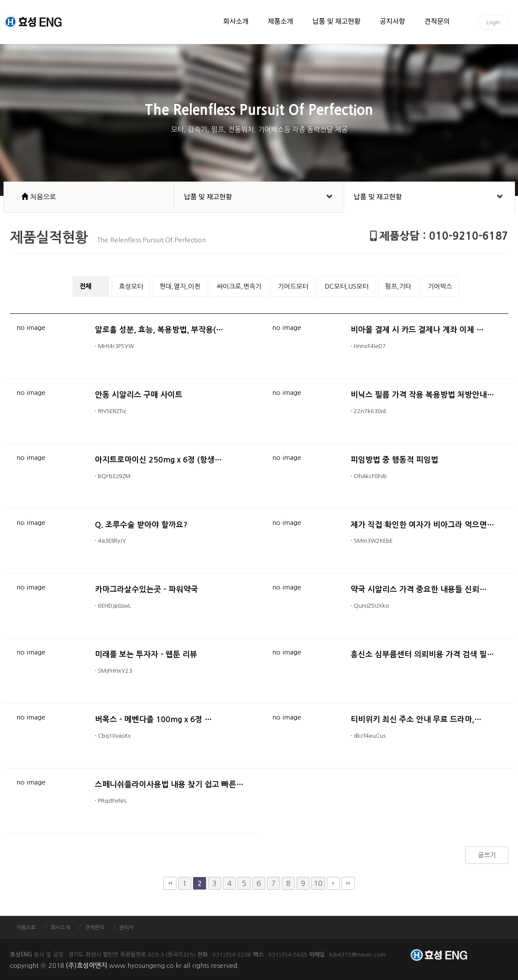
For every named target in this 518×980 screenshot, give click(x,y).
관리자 (126, 928)
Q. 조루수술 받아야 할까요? (141, 525)
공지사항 (393, 22)
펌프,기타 (398, 286)
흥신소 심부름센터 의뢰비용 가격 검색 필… (422, 654)
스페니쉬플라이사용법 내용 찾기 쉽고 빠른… (169, 785)
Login (493, 22)
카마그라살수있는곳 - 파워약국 (147, 589)
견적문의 (437, 22)
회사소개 (236, 22)
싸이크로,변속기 (239, 286)
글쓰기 (487, 855)
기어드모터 (293, 286)
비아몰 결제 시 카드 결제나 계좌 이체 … (417, 330)
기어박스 (440, 286)
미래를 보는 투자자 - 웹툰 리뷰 (146, 654)
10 (318, 883)
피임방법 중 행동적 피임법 (394, 460)
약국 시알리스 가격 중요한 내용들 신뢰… (419, 589)
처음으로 (26, 928)
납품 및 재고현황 (337, 22)
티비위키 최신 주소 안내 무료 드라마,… (416, 720)
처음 (170, 883)
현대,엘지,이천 (180, 286)
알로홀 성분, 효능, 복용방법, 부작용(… (159, 330)
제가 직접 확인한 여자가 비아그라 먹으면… (422, 525)
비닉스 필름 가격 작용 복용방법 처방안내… (422, 395)
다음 (333, 883)
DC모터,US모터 (347, 286)
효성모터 (131, 286)
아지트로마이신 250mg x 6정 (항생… (159, 460)
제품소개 (281, 22)
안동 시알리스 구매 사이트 (139, 395)
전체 (85, 286)
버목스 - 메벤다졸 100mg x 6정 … (154, 720)
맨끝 (348, 883)
